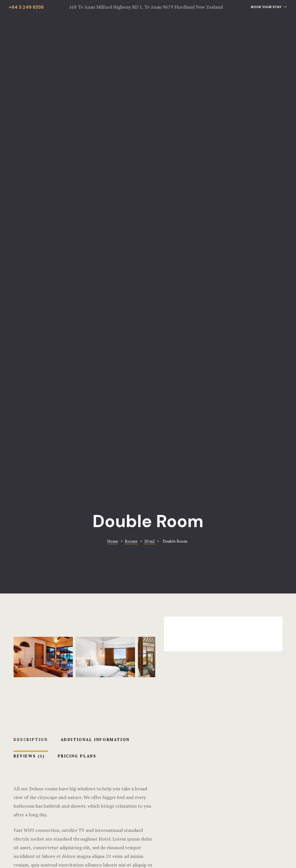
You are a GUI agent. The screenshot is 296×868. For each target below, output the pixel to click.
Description (31, 267)
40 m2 (217, 673)
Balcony (33, 673)
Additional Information (95, 267)
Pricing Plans (77, 283)
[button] (269, 7)
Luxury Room (47, 658)
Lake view (55, 673)
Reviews (29, 283)
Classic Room (232, 658)
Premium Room (143, 658)
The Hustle (220, 849)
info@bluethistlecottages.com (218, 784)
